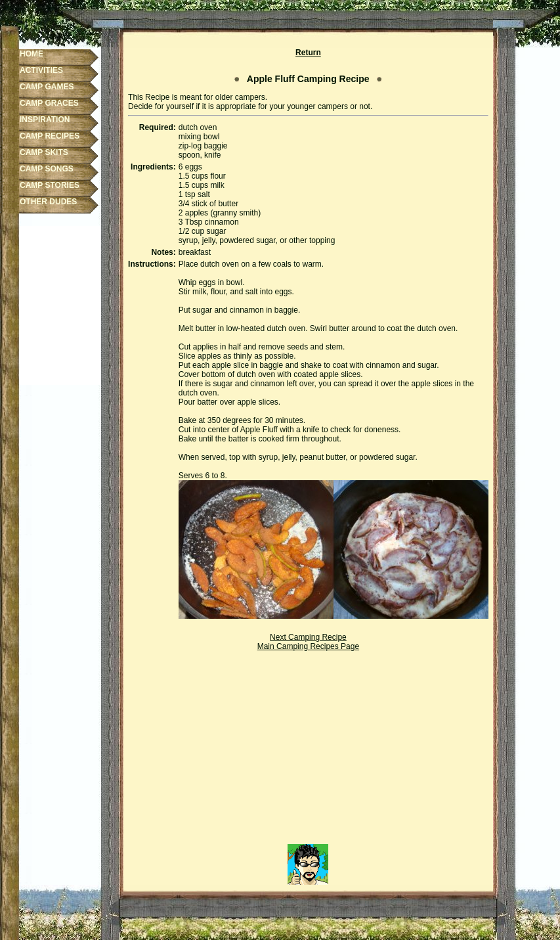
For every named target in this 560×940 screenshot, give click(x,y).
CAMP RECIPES (50, 136)
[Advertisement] (308, 752)
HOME (32, 54)
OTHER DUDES (48, 202)
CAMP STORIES (50, 185)
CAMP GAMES (47, 87)
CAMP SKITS (44, 152)
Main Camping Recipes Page (308, 646)
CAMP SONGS (47, 169)
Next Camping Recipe (308, 637)
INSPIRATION (45, 120)
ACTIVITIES (41, 70)
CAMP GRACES (49, 103)
